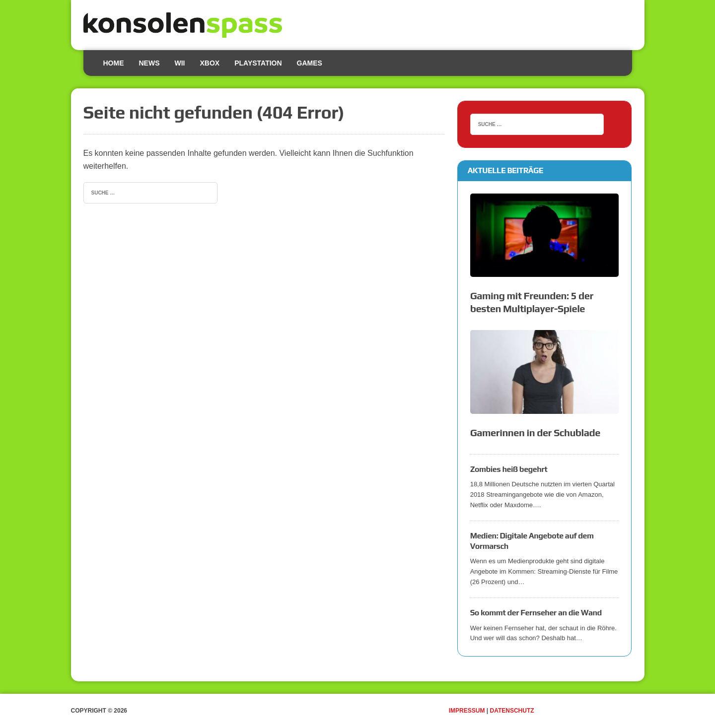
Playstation (258, 63)
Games (310, 63)
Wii (180, 63)
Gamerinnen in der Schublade (535, 432)
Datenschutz (512, 711)
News (149, 63)
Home (114, 63)
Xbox (210, 63)
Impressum (467, 711)
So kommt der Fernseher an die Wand (536, 613)
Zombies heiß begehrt (509, 469)
